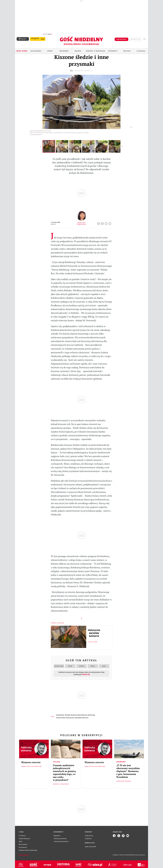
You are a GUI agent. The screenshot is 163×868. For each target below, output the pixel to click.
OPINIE (50, 50)
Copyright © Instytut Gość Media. (121, 854)
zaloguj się (135, 38)
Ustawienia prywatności (61, 840)
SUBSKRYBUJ (121, 38)
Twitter (103, 222)
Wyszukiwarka (144, 38)
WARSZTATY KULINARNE (82, 717)
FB (99, 222)
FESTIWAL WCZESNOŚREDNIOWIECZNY (76, 714)
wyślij (110, 222)
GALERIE (78, 50)
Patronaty (113, 50)
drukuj (107, 222)
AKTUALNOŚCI (36, 50)
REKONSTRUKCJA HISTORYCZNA (65, 717)
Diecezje (127, 50)
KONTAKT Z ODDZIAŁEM (95, 50)
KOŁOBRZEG (91, 714)
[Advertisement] (81, 18)
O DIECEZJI (141, 50)
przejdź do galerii (81, 69)
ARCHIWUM (64, 50)
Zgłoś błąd (24, 854)
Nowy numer (22, 50)
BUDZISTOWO (60, 714)
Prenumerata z (35, 38)
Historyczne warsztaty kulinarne (94, 632)
